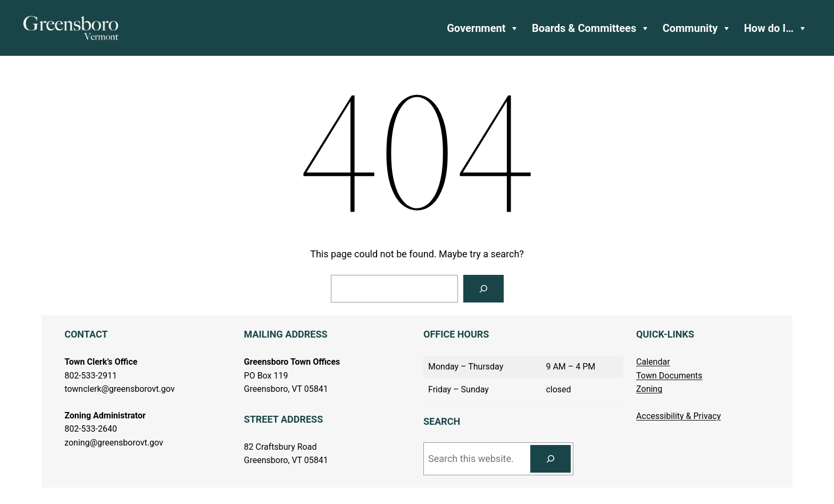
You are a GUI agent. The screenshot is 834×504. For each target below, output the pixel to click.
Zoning (649, 389)
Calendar (653, 362)
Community (697, 28)
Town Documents (669, 376)
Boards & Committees (591, 28)
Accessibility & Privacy (678, 416)
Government (483, 28)
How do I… (776, 28)
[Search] (483, 289)
